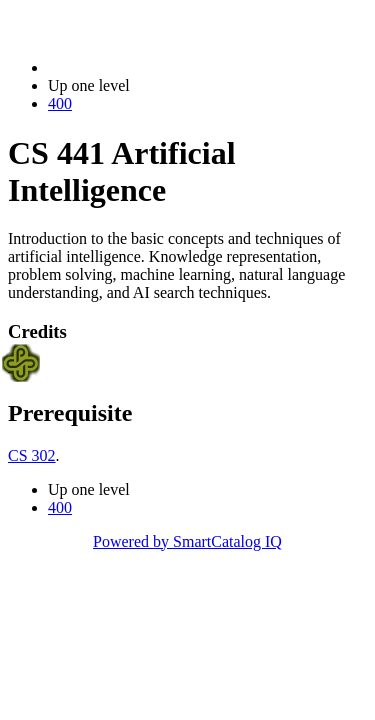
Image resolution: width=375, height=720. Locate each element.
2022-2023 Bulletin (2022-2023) (152, 67)
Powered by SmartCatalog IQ (187, 541)
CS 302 (32, 455)
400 (60, 103)
